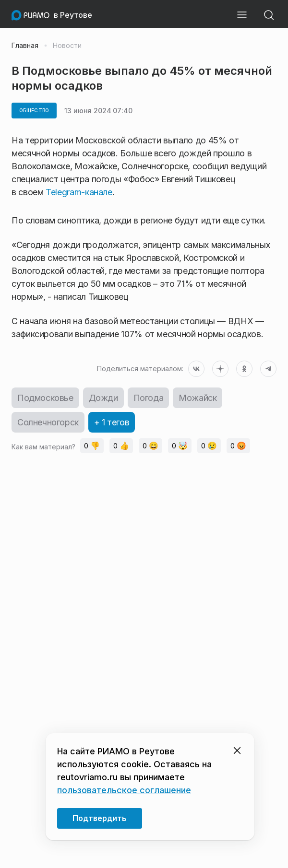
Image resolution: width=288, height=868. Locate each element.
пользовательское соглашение (124, 790)
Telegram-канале (79, 192)
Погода (149, 398)
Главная (25, 46)
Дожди (103, 398)
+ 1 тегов (112, 422)
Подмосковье (45, 398)
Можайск (198, 398)
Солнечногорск (48, 422)
